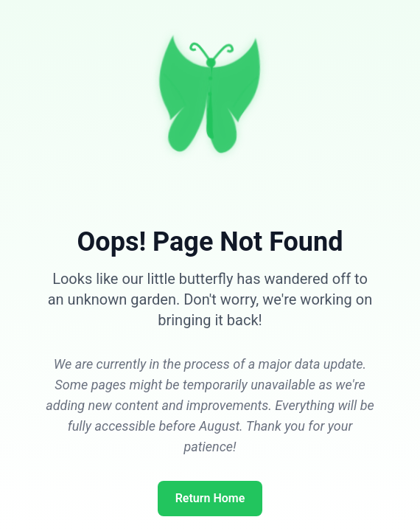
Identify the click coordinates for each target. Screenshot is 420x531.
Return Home (210, 498)
